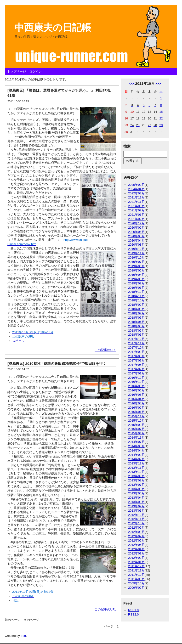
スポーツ (18, 341)
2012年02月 (136, 558)
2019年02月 (136, 283)
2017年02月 (136, 369)
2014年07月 (136, 442)
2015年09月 (136, 425)
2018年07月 (136, 313)
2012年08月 (136, 532)
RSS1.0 (133, 610)
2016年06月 (136, 390)
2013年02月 (136, 506)
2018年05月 (136, 318)
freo (23, 636)
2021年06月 (136, 215)
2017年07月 (136, 360)
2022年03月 (136, 193)
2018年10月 (136, 300)
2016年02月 (136, 408)
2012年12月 (136, 515)
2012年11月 (136, 519)
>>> (158, 83)
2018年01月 (136, 335)
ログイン (35, 71)
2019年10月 (136, 257)
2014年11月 (136, 438)
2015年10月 (136, 421)
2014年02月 (136, 459)
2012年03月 (136, 553)
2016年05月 (136, 395)
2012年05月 (136, 545)
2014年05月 (136, 446)
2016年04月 (136, 399)
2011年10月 (136, 575)
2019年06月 (136, 266)
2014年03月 (136, 455)
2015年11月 (136, 416)
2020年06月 (136, 232)
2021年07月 (136, 210)
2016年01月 (136, 412)
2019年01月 (136, 288)
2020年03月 (136, 245)
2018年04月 (136, 322)
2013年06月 (136, 489)
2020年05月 (136, 236)
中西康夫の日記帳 (53, 28)
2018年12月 (136, 292)
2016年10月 (136, 382)
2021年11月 (136, 202)
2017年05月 (136, 365)
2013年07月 (136, 485)
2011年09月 (136, 579)
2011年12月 (136, 566)
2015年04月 (136, 433)
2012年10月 (136, 523)
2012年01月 (136, 562)
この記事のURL (105, 350)
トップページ (17, 71)
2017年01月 (136, 373)
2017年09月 (136, 352)
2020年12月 (136, 223)
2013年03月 (136, 502)
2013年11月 (136, 468)
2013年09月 (136, 476)
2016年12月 (136, 378)
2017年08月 (136, 356)
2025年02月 (136, 185)
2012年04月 (136, 549)
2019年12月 (136, 249)
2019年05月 (136, 270)
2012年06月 (136, 540)
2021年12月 (136, 197)
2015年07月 (136, 429)
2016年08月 (136, 386)
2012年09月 (136, 528)
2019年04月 (136, 275)
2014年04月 (136, 450)
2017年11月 (136, 343)
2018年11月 (136, 296)
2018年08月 (136, 309)
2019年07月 (136, 262)
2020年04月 (136, 240)
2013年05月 (136, 493)
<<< (132, 83)
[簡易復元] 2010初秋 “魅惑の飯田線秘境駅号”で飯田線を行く (57, 364)
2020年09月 (136, 228)
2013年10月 (136, 472)
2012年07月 (136, 536)
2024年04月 (136, 189)
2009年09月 (136, 588)
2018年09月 (136, 305)
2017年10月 (136, 347)
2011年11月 (136, 570)
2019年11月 (136, 253)
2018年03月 (136, 326)
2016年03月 (136, 403)
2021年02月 (136, 219)
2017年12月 (136, 339)
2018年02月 (136, 330)
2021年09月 (136, 206)
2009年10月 (136, 583)
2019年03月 (136, 279)
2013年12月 (136, 463)
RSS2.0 (133, 614)
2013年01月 (136, 511)
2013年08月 (136, 480)
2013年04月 (136, 498)
